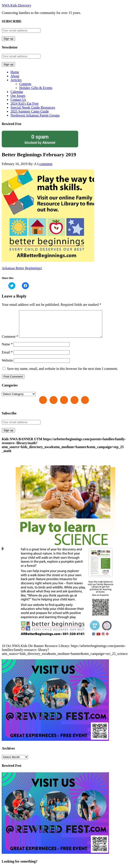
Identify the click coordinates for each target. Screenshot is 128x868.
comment (46, 164)
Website (7, 366)
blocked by (40, 139)
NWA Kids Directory (16, 5)
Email (7, 357)
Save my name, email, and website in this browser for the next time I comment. (62, 374)
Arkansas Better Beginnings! (22, 268)
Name (7, 349)
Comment (10, 342)
